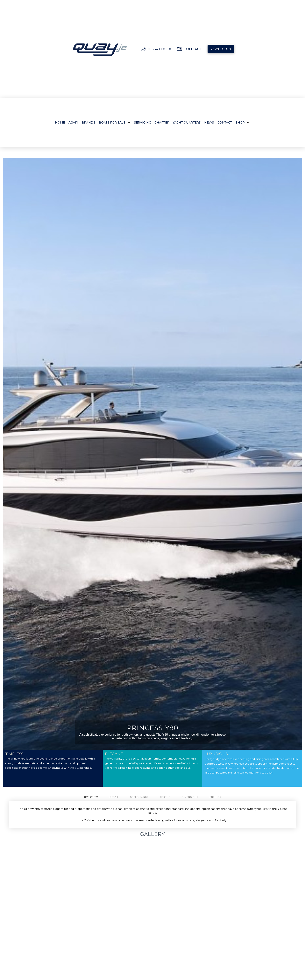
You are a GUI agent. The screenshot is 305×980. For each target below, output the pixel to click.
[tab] (91, 797)
